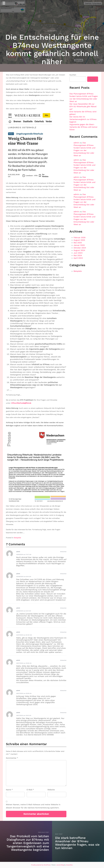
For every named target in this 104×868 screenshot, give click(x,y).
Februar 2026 (80, 237)
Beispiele (17, 538)
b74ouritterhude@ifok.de (21, 403)
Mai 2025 (78, 243)
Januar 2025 (79, 245)
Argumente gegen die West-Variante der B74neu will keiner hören (83, 127)
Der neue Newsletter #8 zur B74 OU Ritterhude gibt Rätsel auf (83, 106)
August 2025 (79, 240)
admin (18, 552)
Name (9, 790)
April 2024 (78, 258)
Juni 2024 (78, 253)
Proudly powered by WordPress (41, 865)
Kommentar (12, 758)
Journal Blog (60, 865)
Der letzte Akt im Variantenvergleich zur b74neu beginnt (83, 119)
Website (51, 790)
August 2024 (79, 250)
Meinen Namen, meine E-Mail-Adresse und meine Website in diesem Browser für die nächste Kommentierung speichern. (33, 806)
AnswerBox (69, 865)
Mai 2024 (78, 255)
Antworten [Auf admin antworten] (63, 552)
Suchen (73, 75)
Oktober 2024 (80, 248)
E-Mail (30, 790)
